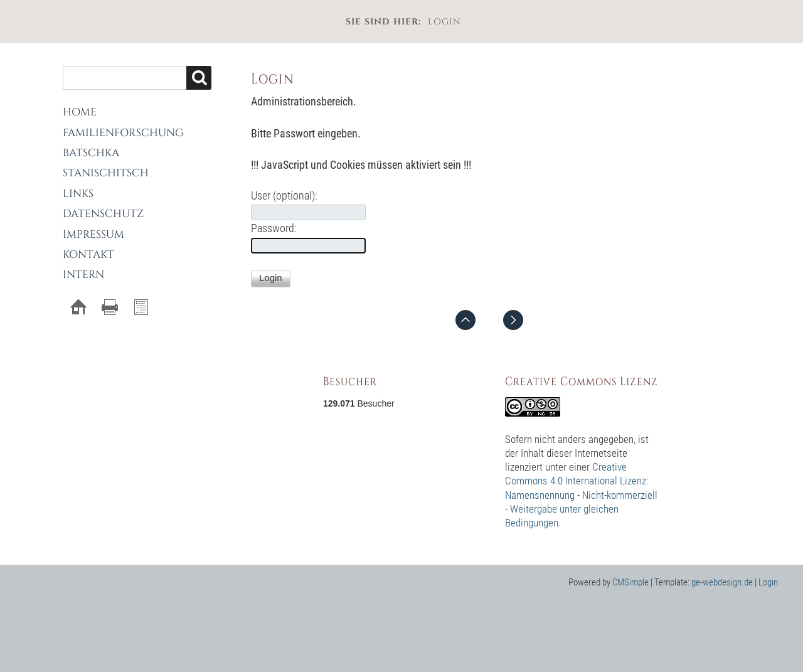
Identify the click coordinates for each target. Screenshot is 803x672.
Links (78, 194)
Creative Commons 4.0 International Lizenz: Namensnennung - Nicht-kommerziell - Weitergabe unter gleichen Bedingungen (581, 494)
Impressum (93, 234)
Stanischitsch (106, 173)
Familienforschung (123, 133)
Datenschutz (103, 214)
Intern (83, 275)
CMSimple (630, 582)
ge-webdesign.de (722, 582)
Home (80, 112)
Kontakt (88, 254)
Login (768, 582)
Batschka (91, 153)
